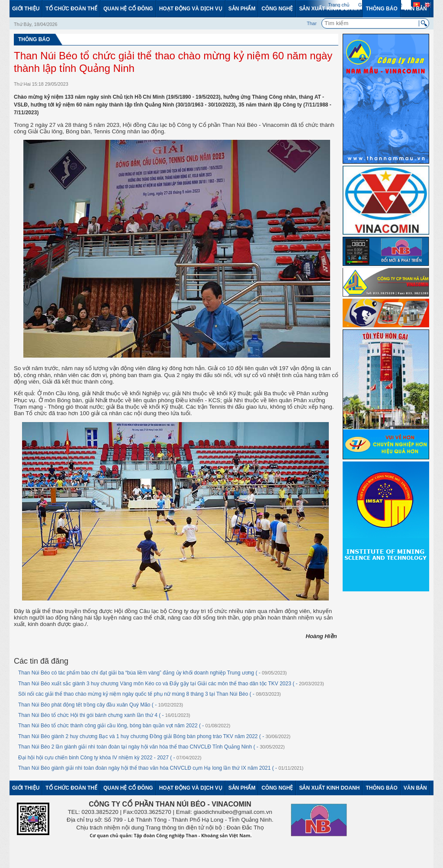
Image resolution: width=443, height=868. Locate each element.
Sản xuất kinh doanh (329, 9)
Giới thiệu (26, 9)
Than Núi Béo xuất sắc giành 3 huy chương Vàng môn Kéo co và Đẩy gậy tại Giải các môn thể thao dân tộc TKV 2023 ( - (171, 684)
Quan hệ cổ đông (128, 9)
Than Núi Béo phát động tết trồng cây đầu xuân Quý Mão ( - (101, 705)
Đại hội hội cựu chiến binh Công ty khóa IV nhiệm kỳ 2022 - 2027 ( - (110, 758)
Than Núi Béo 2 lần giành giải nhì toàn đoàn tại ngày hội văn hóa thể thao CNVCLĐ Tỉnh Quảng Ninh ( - (151, 747)
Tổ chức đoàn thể (71, 9)
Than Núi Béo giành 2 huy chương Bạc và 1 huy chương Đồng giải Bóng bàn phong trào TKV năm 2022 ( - (154, 736)
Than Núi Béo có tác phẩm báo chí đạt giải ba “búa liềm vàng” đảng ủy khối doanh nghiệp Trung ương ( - (152, 673)
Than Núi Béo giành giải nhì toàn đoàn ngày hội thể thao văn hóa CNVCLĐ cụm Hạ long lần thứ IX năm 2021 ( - (161, 768)
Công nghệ (277, 9)
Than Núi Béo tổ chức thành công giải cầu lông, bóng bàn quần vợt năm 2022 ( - (124, 726)
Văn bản (415, 9)
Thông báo (381, 9)
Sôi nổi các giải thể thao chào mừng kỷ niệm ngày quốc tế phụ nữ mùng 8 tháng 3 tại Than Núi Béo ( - (149, 694)
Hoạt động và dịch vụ (191, 9)
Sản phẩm (242, 9)
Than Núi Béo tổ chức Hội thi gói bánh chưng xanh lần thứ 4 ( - (104, 715)
